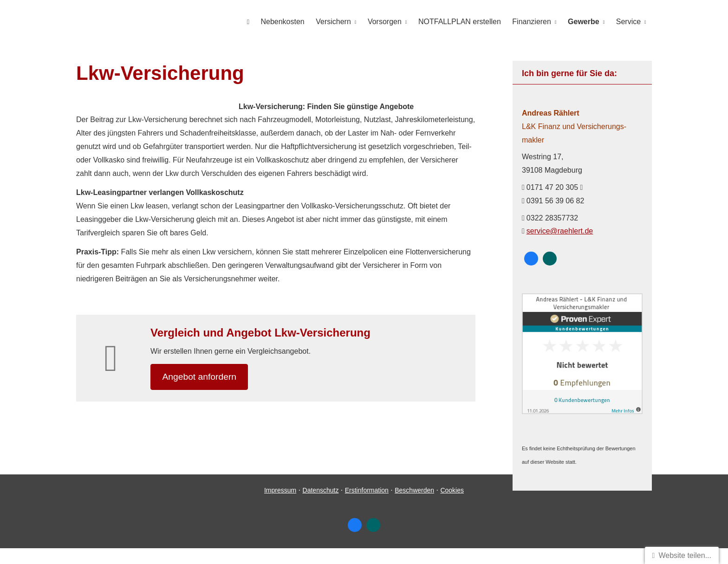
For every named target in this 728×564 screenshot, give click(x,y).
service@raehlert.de (560, 230)
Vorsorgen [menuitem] (386, 22)
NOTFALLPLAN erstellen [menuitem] (461, 22)
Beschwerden (414, 506)
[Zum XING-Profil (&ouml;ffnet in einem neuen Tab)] (550, 258)
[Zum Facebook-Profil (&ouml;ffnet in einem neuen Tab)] (531, 258)
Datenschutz (321, 506)
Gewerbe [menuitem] (584, 22)
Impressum (280, 506)
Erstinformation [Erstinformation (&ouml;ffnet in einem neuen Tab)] (367, 506)
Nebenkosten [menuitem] (284, 22)
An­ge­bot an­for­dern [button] (201, 377)
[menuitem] (250, 22)
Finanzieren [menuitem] (532, 22)
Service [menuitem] (628, 22)
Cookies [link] (452, 506)
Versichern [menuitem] (335, 22)
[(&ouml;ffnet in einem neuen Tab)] (582, 411)
